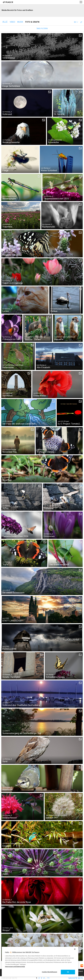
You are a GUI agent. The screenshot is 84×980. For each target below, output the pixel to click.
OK (68, 972)
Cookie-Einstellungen (49, 972)
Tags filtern (42, 29)
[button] (76, 22)
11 (48, 978)
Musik (20, 22)
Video (12, 22)
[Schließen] (75, 949)
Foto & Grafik (32, 22)
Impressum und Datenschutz (15, 967)
